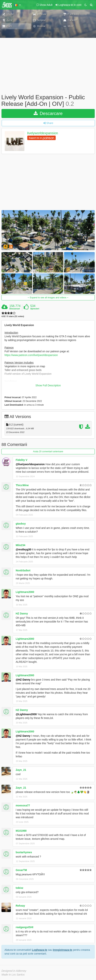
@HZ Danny (23, 680)
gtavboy (21, 524)
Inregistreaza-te (62, 950)
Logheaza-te (40, 950)
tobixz (19, 888)
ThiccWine (22, 485)
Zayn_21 (21, 770)
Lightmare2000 (25, 592)
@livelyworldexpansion (30, 464)
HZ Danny (22, 614)
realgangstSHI (24, 927)
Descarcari (15, 309)
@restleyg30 (23, 549)
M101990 (21, 831)
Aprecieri (35, 309)
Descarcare (48, 113)
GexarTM (21, 870)
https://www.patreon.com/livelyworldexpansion (31, 355)
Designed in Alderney (14, 971)
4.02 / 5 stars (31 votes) (13, 316)
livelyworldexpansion (43, 133)
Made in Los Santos (13, 975)
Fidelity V (21, 460)
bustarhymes (24, 852)
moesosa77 (23, 805)
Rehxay (20, 906)
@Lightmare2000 (26, 714)
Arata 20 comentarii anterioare (48, 452)
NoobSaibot (23, 570)
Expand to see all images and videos (48, 298)
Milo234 (20, 545)
